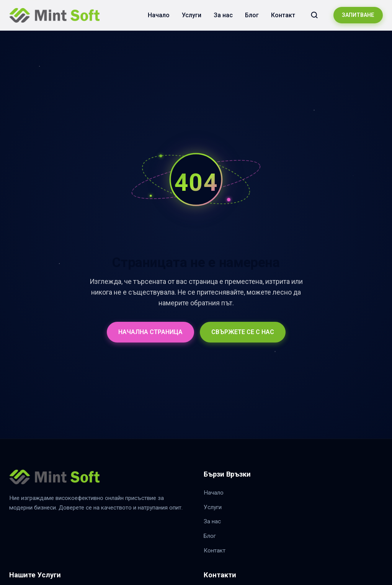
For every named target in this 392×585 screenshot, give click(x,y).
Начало (159, 15)
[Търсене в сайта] (314, 15)
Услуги (192, 15)
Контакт (283, 15)
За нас (223, 15)
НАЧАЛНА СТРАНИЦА (150, 332)
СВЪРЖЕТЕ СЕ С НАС (243, 332)
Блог (252, 15)
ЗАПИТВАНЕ (358, 15)
